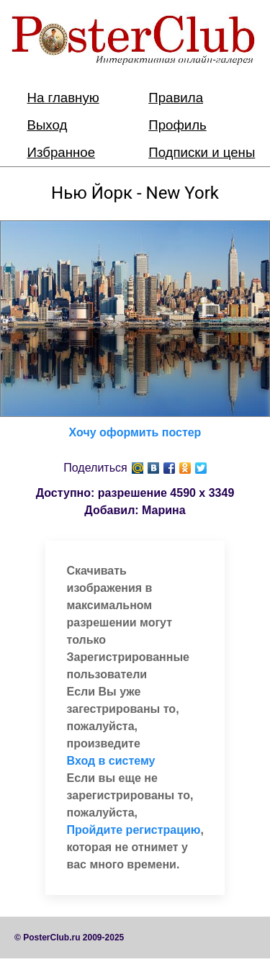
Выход (48, 125)
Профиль (177, 125)
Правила (176, 98)
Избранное (62, 152)
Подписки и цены (202, 152)
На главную (63, 98)
